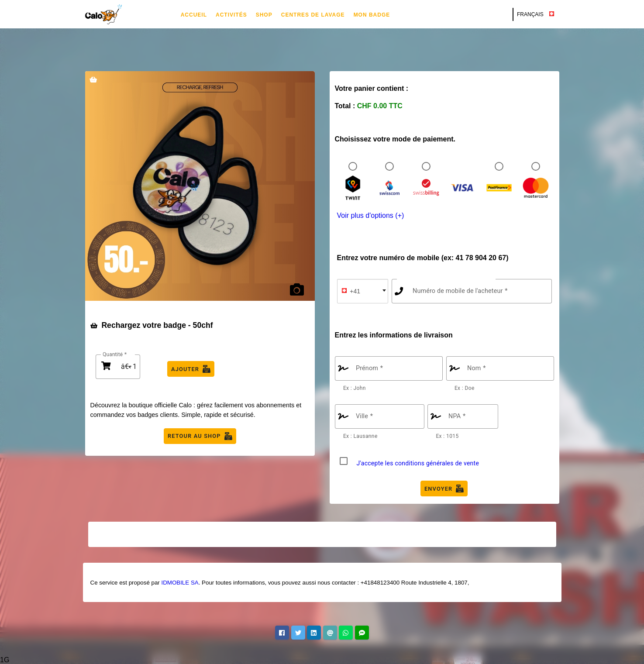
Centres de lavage (313, 15)
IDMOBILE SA (180, 583)
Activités (231, 15)
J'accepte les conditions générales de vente (418, 463)
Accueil (194, 15)
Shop (264, 15)
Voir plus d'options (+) (371, 215)
